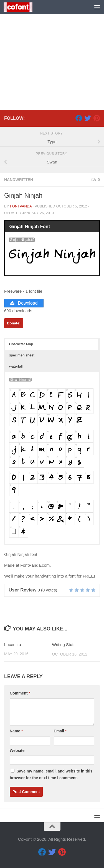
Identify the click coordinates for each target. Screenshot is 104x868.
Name (16, 731)
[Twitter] (88, 118)
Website (17, 750)
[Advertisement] (52, 55)
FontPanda (21, 206)
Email (60, 731)
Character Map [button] (21, 344)
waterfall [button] (16, 366)
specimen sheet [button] (22, 355)
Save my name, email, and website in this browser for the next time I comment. (51, 774)
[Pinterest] (97, 118)
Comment (20, 693)
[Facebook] (79, 118)
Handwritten (19, 180)
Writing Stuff (63, 645)
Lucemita (13, 645)
